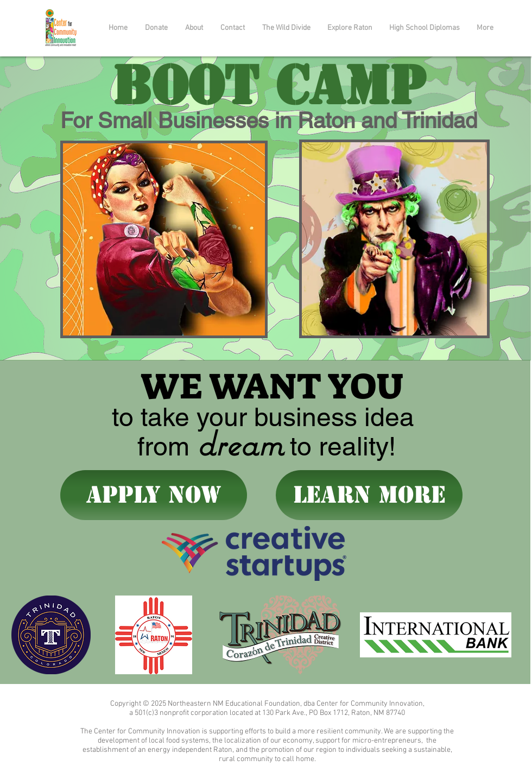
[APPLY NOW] (154, 495)
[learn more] (369, 495)
